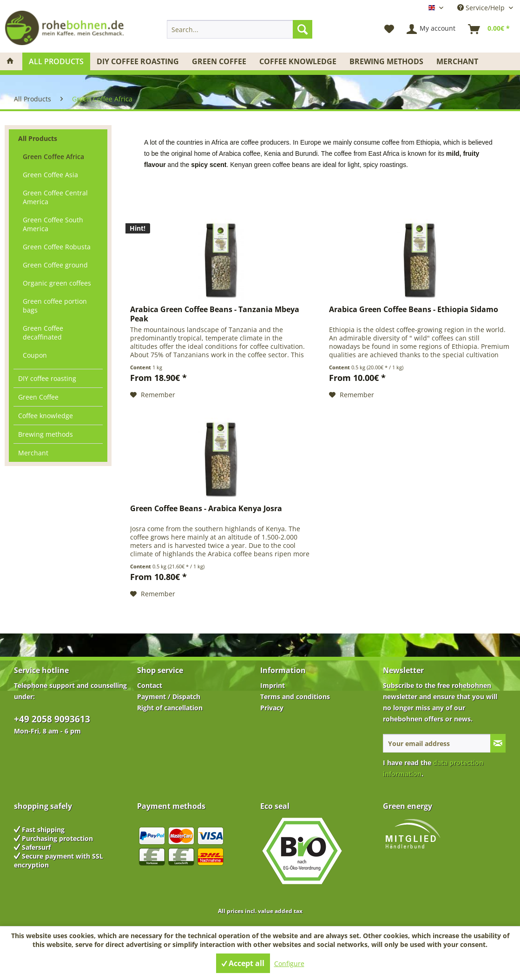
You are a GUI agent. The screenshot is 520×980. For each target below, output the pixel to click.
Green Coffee (38, 397)
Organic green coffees (57, 283)
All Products (38, 138)
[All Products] (56, 61)
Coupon (35, 355)
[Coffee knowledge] (298, 61)
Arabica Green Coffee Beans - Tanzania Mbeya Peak (215, 314)
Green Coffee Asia (50, 175)
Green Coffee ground (55, 265)
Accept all (243, 963)
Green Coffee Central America (55, 197)
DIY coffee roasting (47, 378)
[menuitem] (240, 29)
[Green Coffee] (219, 61)
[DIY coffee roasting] (138, 61)
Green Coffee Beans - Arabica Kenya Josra (206, 509)
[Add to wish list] (153, 395)
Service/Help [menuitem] (482, 8)
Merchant (33, 453)
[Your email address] (437, 743)
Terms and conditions (295, 697)
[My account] (431, 29)
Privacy (272, 708)
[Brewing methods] (386, 61)
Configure (289, 963)
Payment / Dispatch (169, 697)
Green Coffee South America (53, 224)
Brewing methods (46, 434)
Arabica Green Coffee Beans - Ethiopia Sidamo (414, 310)
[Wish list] (389, 29)
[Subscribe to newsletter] (498, 743)
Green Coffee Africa (53, 157)
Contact (150, 685)
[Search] (303, 29)
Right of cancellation (170, 708)
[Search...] (240, 29)
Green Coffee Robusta (57, 247)
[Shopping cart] (489, 29)
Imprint (273, 685)
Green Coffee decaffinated (43, 333)
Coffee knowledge (46, 416)
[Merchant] (457, 61)
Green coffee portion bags (55, 306)
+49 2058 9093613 (52, 719)
